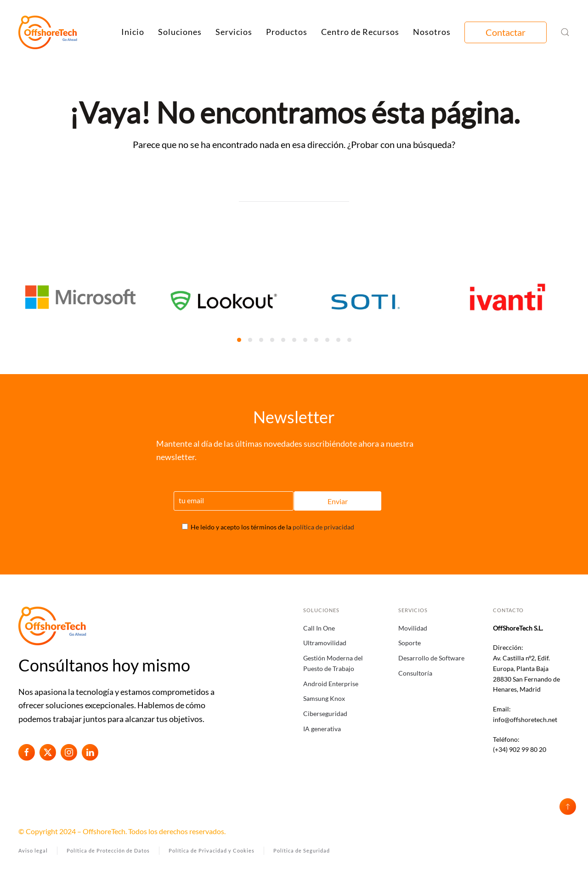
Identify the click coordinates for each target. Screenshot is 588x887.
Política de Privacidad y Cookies (212, 850)
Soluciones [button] (180, 32)
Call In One (319, 628)
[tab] (239, 340)
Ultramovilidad (325, 643)
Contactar (506, 32)
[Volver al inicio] (48, 32)
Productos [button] (287, 32)
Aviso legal (33, 850)
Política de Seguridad (302, 850)
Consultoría (415, 673)
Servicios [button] (234, 32)
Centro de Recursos (360, 32)
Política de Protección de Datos (108, 850)
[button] (565, 32)
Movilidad (413, 628)
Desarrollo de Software (431, 658)
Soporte (410, 643)
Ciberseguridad (325, 714)
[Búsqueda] (294, 193)
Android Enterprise (331, 684)
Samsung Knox (324, 698)
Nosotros (432, 32)
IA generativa (322, 729)
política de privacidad (323, 527)
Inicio (133, 32)
